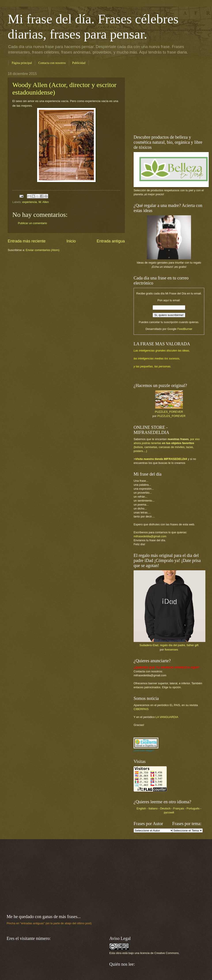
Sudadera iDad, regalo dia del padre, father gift (169, 645)
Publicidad (79, 63)
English (141, 808)
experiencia (30, 202)
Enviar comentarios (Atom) (43, 250)
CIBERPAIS (141, 709)
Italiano (153, 808)
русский (169, 812)
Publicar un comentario (32, 223)
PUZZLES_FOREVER (169, 412)
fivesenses (171, 650)
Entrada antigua (111, 241)
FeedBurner (185, 329)
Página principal (22, 63)
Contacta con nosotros (52, 63)
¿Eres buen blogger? (144, 750)
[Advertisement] (106, 877)
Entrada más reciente (27, 241)
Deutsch (165, 808)
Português (193, 808)
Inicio (71, 241)
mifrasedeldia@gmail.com (150, 536)
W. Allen (44, 202)
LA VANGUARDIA (167, 717)
